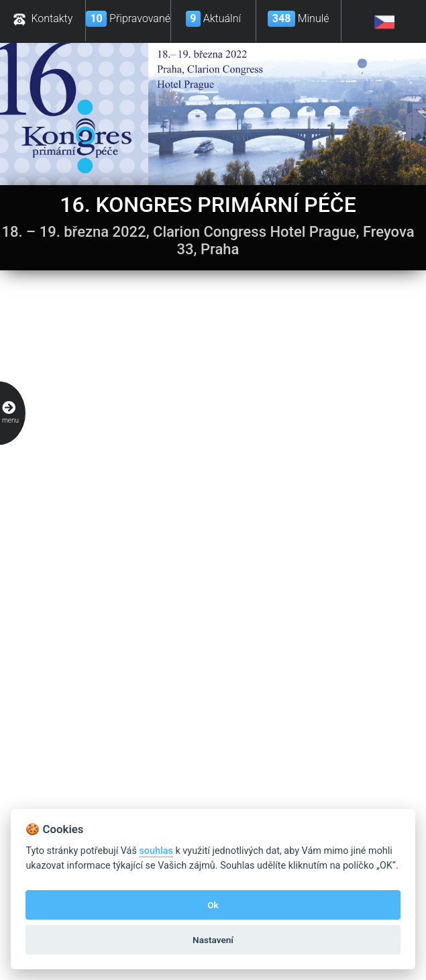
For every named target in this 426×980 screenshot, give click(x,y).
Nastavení (213, 940)
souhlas (156, 851)
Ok (213, 905)
